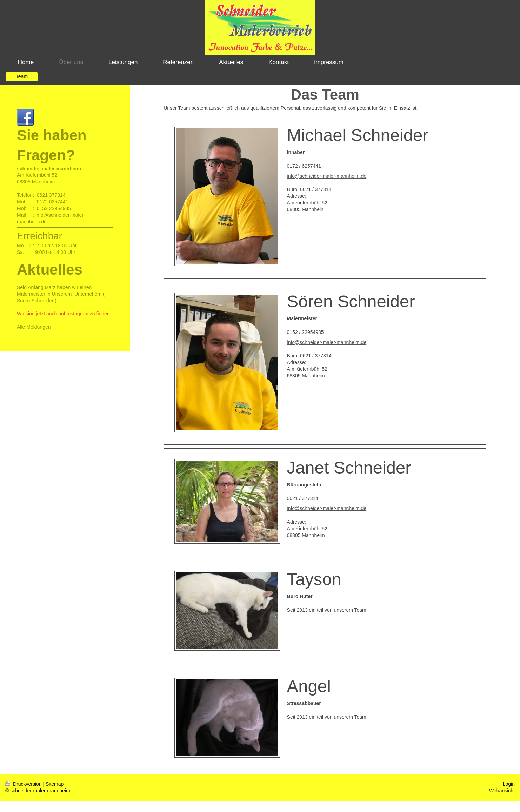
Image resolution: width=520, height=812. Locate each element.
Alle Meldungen (34, 334)
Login (509, 784)
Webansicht (502, 791)
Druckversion (24, 784)
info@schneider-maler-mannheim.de (327, 176)
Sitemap (55, 784)
